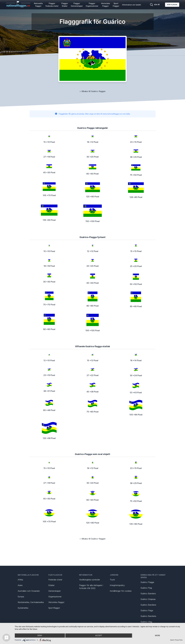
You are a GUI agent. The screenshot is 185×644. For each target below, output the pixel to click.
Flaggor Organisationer (92, 5)
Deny (40, 636)
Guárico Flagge (147, 582)
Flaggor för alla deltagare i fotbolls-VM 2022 (91, 587)
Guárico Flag (146, 588)
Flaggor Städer (65, 5)
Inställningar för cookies (121, 591)
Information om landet (132, 5)
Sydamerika (23, 608)
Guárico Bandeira (148, 616)
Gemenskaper (55, 591)
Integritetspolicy (117, 585)
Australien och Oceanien (29, 591)
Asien (20, 585)
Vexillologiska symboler (90, 580)
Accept (99, 636)
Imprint (172, 640)
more (157, 636)
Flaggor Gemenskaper (77, 5)
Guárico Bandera (148, 594)
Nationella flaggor (38, 5)
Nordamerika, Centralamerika (31, 602)
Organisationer (55, 597)
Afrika (20, 580)
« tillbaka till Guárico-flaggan (93, 91)
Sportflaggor (54, 608)
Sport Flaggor (116, 5)
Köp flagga (172, 5)
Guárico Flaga (147, 610)
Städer (51, 585)
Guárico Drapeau (148, 599)
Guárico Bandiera (148, 605)
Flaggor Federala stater (52, 5)
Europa (21, 597)
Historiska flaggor (56, 602)
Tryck (112, 580)
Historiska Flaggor (105, 5)
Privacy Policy (179, 640)
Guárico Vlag (146, 622)
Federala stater (55, 580)
